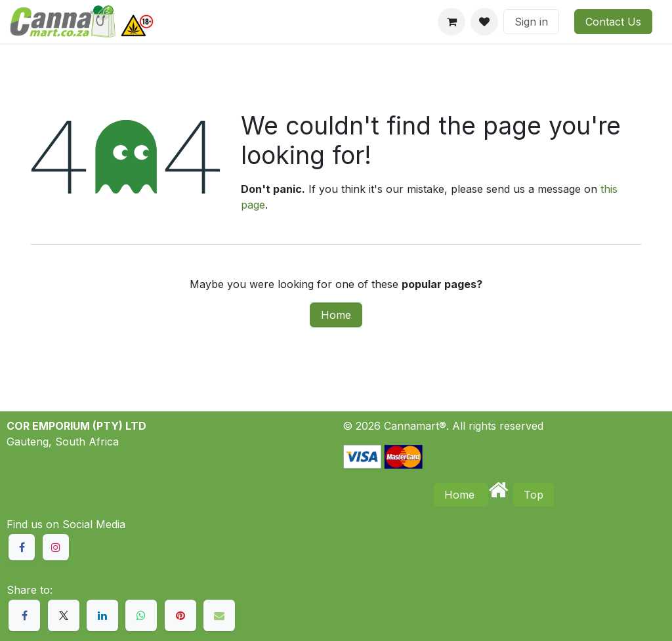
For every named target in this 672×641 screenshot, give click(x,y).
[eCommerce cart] (451, 22)
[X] (64, 615)
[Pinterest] (180, 615)
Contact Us (613, 22)
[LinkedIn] (102, 615)
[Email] (219, 615)
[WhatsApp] (141, 615)
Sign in (531, 22)
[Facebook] (24, 615)
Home (336, 315)
